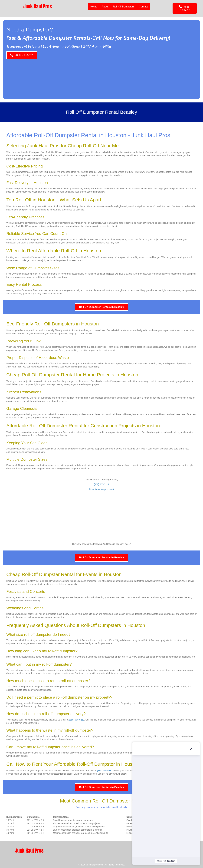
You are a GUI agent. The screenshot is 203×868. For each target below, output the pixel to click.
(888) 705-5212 (101, 484)
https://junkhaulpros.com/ (101, 489)
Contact (143, 7)
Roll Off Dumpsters (124, 7)
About (105, 7)
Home (94, 7)
